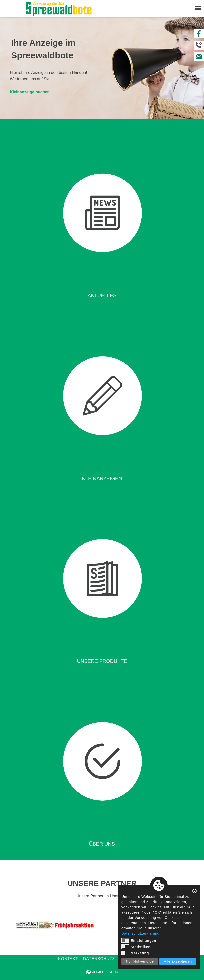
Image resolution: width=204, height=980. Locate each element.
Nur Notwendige (140, 961)
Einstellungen (139, 940)
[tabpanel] (54, 925)
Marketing (135, 953)
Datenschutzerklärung (140, 933)
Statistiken (136, 947)
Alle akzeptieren (178, 961)
